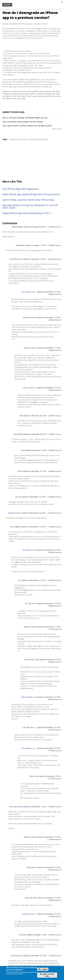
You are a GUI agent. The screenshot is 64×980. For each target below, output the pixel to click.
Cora (20, 580)
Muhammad (34, 776)
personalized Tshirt (32, 660)
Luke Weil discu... (29, 727)
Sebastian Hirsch (30, 317)
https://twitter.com (29, 697)
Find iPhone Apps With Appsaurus (21, 189)
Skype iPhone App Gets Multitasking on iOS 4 (26, 213)
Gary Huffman (16, 527)
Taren (23, 450)
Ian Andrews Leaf (29, 550)
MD (21, 416)
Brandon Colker (30, 348)
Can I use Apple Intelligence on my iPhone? (23, 122)
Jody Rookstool (17, 956)
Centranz (23, 935)
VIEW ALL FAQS (57, 129)
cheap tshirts (31, 867)
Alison (20, 471)
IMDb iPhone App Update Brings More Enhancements (31, 194)
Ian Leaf (18, 497)
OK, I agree (43, 969)
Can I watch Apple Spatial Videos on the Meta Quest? (28, 126)
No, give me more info (47, 975)
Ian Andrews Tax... (29, 292)
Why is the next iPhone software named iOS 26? (25, 118)
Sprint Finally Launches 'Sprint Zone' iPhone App (28, 200)
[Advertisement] (32, 160)
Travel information (16, 807)
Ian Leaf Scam (31, 603)
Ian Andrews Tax (16, 259)
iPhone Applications (18, 139)
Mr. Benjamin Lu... (29, 748)
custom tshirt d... (29, 388)
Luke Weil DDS (30, 898)
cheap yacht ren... (29, 914)
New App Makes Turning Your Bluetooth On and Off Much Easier (30, 206)
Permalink (58, 227)
